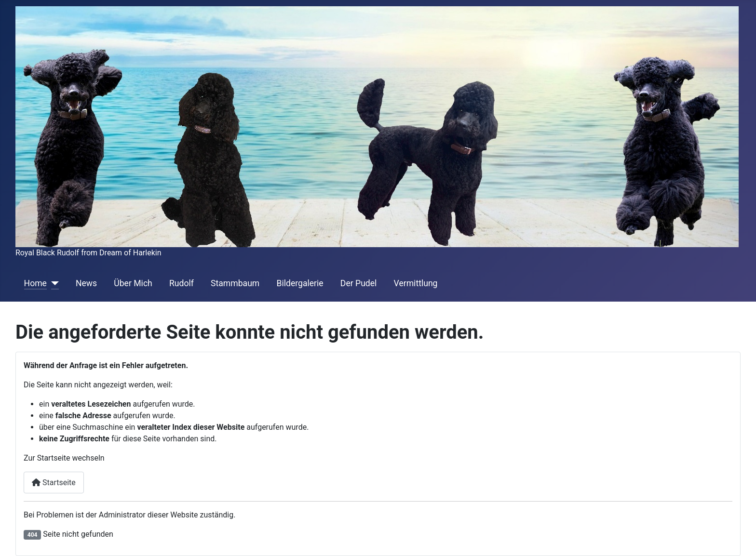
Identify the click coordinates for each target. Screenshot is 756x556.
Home (35, 283)
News (86, 283)
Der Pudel (359, 283)
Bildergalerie (300, 283)
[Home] (53, 283)
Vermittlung (416, 283)
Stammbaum (235, 283)
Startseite (54, 483)
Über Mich (133, 283)
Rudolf (182, 283)
